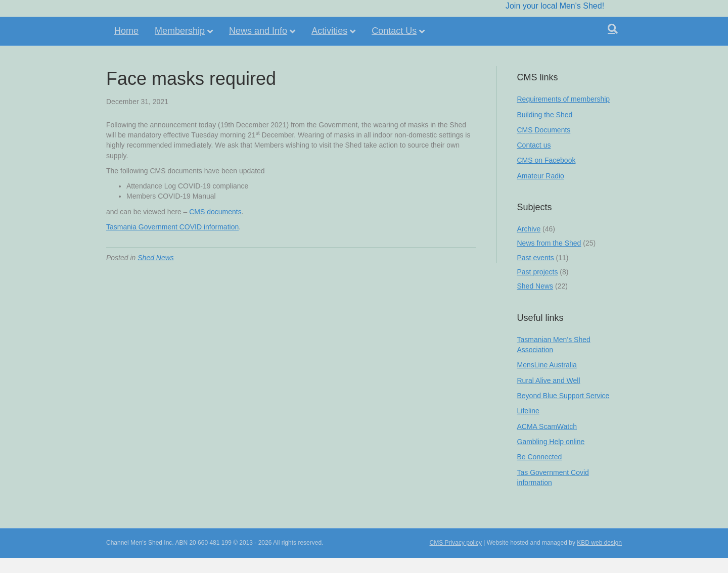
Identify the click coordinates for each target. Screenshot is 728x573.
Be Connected (540, 457)
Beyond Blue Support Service (563, 396)
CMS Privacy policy (456, 543)
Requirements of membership (564, 99)
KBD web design (599, 543)
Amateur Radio (541, 176)
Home (126, 46)
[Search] (613, 44)
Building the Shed (545, 115)
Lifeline (528, 411)
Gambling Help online (551, 442)
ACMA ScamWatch (547, 426)
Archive (529, 229)
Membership (180, 46)
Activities (329, 46)
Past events (536, 258)
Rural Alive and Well (549, 380)
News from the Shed (549, 243)
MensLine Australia (547, 365)
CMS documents (215, 212)
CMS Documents (544, 130)
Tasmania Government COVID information (172, 227)
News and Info (258, 46)
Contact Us (394, 46)
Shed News (156, 258)
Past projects (538, 272)
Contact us (534, 145)
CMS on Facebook (547, 160)
